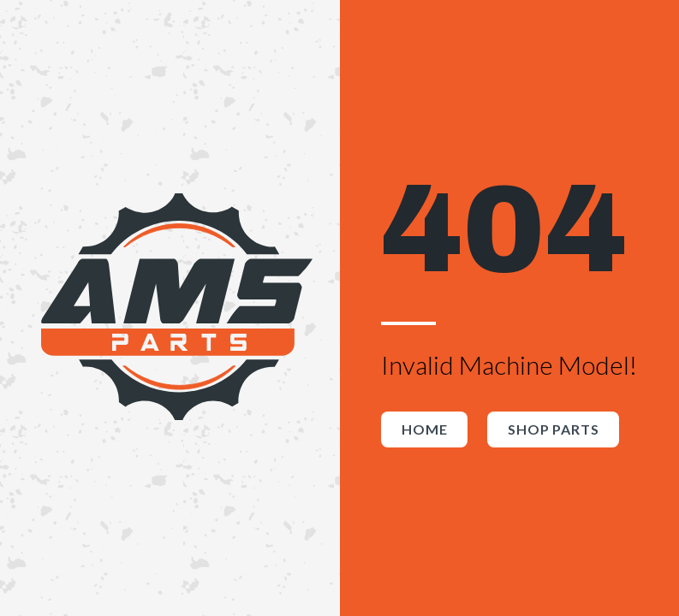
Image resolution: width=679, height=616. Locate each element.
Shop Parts (553, 429)
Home (424, 429)
